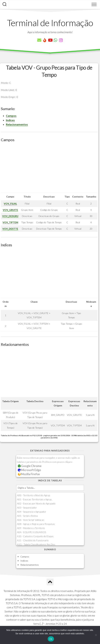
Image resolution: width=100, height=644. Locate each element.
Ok (51, 639)
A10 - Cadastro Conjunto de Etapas (35, 536)
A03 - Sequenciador (27, 508)
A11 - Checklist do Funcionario (33, 540)
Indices (10, 120)
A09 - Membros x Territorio (31, 528)
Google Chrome (30, 466)
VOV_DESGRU (10, 216)
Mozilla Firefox (29, 474)
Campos (11, 116)
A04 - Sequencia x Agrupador (32, 512)
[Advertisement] (49, 169)
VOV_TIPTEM (10, 222)
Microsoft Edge (29, 470)
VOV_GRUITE (10, 210)
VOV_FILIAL (10, 204)
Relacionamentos (17, 124)
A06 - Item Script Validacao (31, 520)
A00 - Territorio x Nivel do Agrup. (34, 495)
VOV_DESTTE (10, 229)
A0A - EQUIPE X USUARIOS (31, 532)
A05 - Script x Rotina (27, 516)
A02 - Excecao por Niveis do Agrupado (36, 503)
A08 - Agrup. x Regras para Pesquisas (36, 524)
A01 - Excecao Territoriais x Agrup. (34, 499)
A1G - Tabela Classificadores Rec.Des (36, 544)
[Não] (96, 635)
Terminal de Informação (50, 23)
